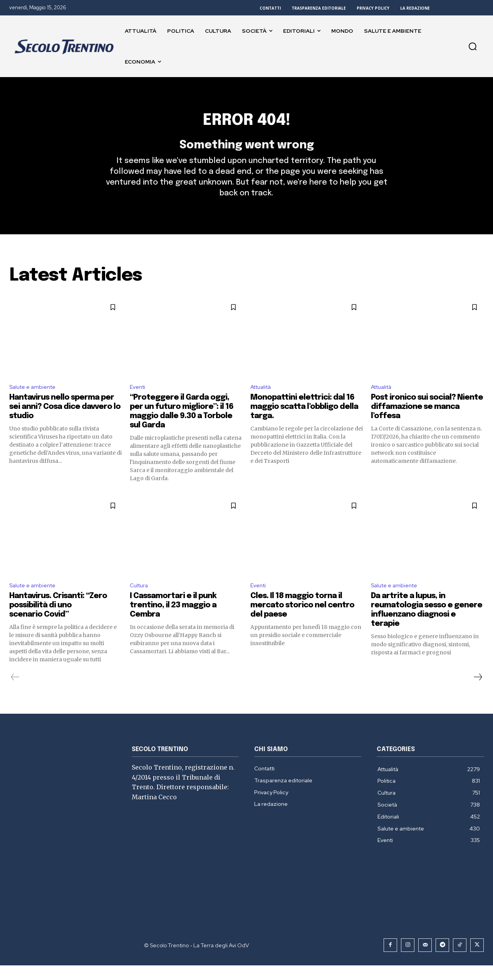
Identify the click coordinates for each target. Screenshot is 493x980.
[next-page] (478, 692)
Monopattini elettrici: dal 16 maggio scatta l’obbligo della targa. (304, 420)
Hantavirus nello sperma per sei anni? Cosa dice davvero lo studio (65, 420)
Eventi (139, 400)
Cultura (140, 600)
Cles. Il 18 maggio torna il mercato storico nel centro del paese (302, 620)
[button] (473, 46)
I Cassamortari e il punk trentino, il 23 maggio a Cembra (173, 620)
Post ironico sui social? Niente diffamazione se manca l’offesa (427, 420)
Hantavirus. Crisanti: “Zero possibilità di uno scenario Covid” (58, 620)
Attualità (263, 400)
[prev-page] (15, 692)
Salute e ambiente (36, 400)
